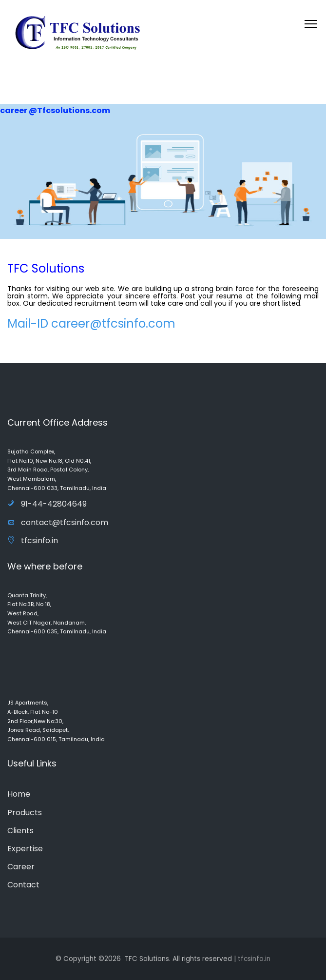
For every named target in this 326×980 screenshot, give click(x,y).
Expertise (25, 849)
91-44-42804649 (47, 504)
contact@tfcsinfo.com (58, 522)
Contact (23, 885)
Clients (20, 831)
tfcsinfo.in (33, 540)
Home (19, 794)
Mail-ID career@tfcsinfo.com (91, 323)
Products (25, 813)
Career (21, 867)
